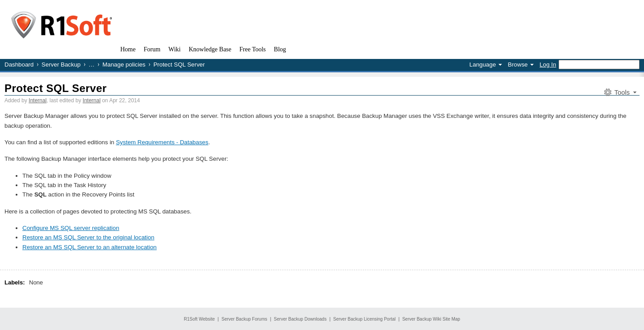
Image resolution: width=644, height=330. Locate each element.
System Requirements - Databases (162, 142)
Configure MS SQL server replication (71, 228)
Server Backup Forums (244, 319)
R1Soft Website (199, 319)
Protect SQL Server (56, 88)
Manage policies (124, 65)
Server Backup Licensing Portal (364, 319)
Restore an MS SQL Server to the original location (88, 237)
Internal (38, 100)
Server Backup (61, 65)
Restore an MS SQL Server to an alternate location (89, 247)
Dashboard (19, 65)
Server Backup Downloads (300, 319)
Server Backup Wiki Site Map (431, 319)
